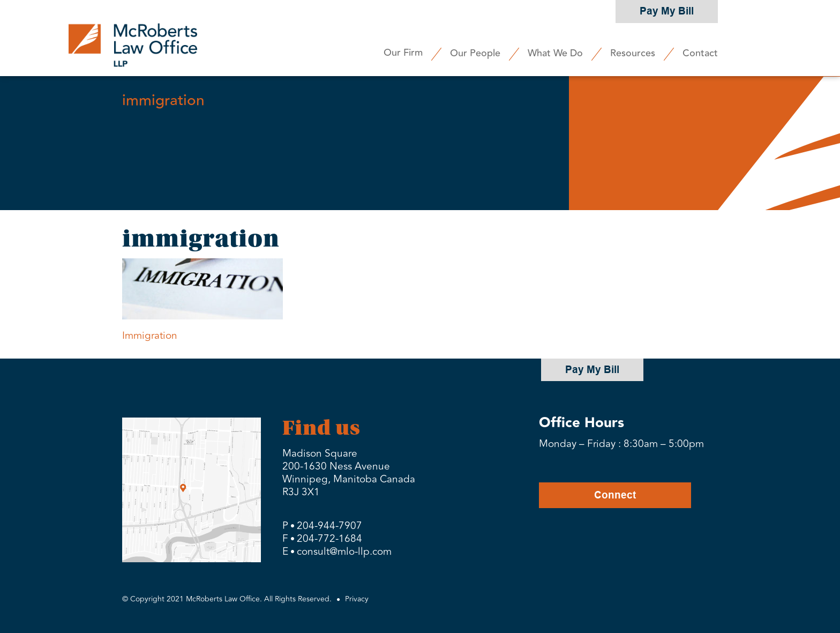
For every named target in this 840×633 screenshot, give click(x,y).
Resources (633, 53)
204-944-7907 (329, 526)
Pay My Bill (667, 11)
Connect (615, 495)
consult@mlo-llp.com (344, 552)
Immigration (150, 336)
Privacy (357, 599)
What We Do (555, 53)
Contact (700, 53)
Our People (475, 53)
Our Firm (403, 53)
